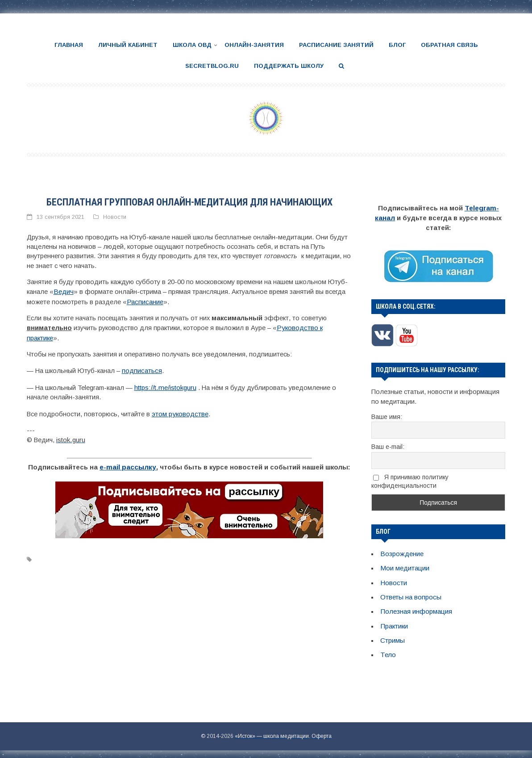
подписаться (141, 368)
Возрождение (401, 552)
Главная (69, 45)
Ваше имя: (387, 415)
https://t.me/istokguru (164, 384)
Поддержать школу (289, 65)
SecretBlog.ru (212, 65)
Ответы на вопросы (410, 594)
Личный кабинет (128, 45)
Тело (388, 649)
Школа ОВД (192, 45)
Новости (115, 216)
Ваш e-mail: (388, 445)
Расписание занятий (336, 45)
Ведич (63, 290)
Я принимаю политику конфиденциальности (410, 480)
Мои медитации (405, 565)
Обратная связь (449, 45)
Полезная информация (416, 607)
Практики (394, 622)
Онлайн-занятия (254, 45)
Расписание (144, 300)
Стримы (392, 636)
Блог (397, 45)
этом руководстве (180, 410)
